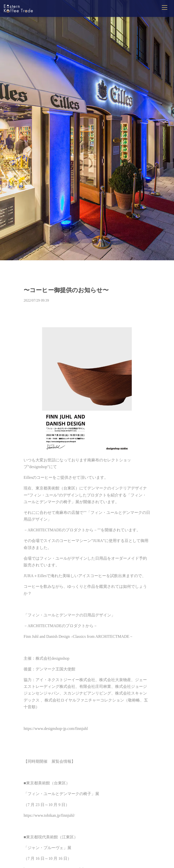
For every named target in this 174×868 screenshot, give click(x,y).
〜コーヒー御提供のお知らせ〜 (66, 290)
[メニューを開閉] (165, 7)
